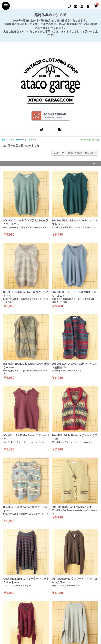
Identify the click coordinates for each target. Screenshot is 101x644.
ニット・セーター (16, 140)
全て (4, 140)
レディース (31, 140)
